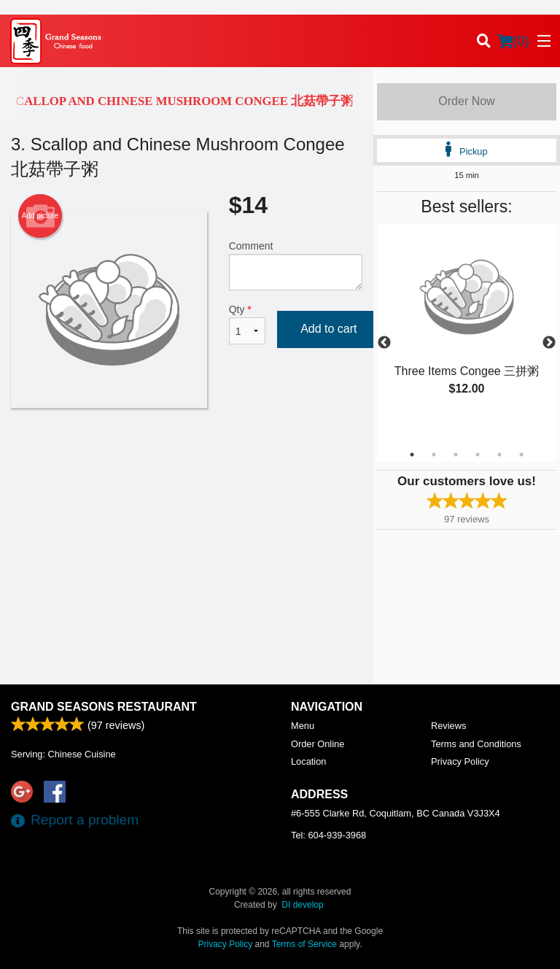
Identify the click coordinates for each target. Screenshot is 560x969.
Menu (303, 726)
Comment (296, 265)
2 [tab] (434, 455)
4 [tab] (478, 455)
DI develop (302, 905)
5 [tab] (499, 455)
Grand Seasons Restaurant (104, 707)
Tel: (328, 835)
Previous (384, 343)
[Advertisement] (187, 455)
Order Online (318, 744)
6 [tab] (521, 455)
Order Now (466, 101)
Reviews (448, 726)
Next (549, 343)
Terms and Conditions (476, 744)
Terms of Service (304, 944)
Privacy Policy (460, 761)
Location (308, 761)
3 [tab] (456, 455)
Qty (247, 324)
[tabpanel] (467, 325)
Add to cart (328, 329)
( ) (513, 41)
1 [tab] (412, 455)
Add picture (40, 216)
